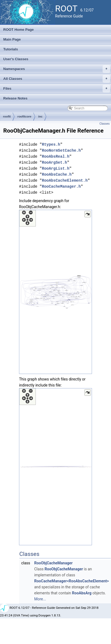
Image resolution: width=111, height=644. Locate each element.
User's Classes (16, 59)
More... (40, 599)
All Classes (57, 79)
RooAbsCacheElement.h (65, 180)
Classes (105, 124)
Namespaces (57, 69)
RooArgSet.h (54, 162)
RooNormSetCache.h (61, 150)
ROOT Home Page (18, 30)
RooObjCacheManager (53, 563)
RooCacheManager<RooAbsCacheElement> (72, 581)
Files (57, 89)
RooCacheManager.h (61, 186)
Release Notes (15, 98)
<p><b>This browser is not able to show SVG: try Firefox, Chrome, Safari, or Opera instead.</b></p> (55, 292)
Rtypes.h (51, 144)
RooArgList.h (56, 168)
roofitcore (24, 116)
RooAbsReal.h (56, 156)
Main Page (12, 39)
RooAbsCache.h (57, 174)
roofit (7, 116)
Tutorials (11, 49)
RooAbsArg (82, 593)
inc (40, 116)
